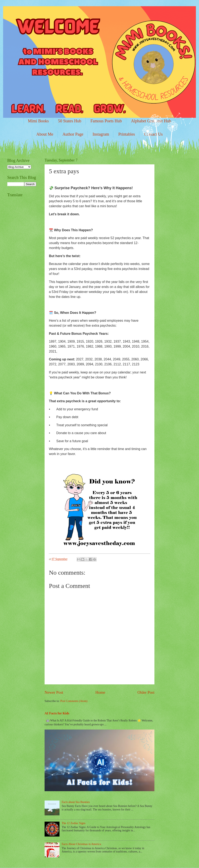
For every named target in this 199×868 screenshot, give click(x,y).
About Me (45, 134)
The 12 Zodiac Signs (74, 823)
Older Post (146, 692)
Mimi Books (38, 121)
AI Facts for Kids (57, 713)
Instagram (101, 134)
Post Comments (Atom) (74, 701)
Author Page (73, 134)
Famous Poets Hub (106, 121)
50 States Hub (70, 121)
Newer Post (54, 692)
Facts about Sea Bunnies (76, 802)
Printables (127, 134)
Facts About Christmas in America (81, 844)
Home (100, 692)
